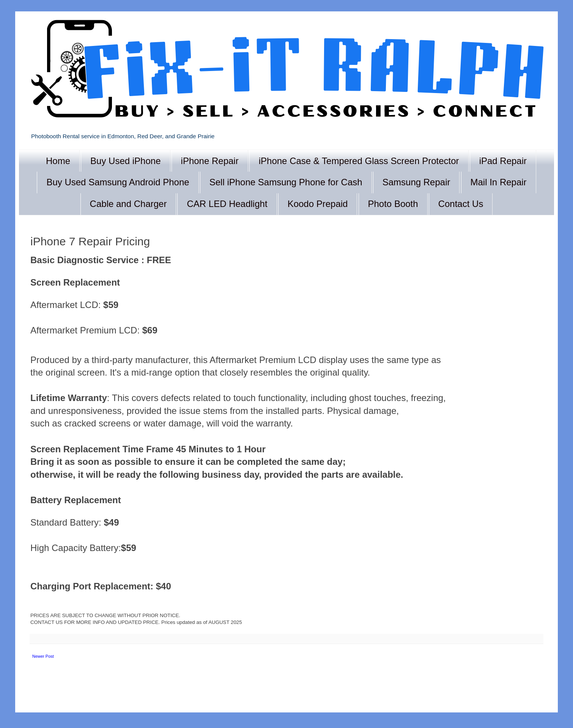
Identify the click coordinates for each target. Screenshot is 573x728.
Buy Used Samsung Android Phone (118, 182)
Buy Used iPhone (125, 161)
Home (58, 161)
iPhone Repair (210, 161)
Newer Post (43, 656)
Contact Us (461, 204)
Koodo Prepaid (318, 204)
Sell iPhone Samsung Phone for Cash (286, 182)
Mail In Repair (499, 182)
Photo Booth (393, 204)
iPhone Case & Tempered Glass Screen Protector (359, 161)
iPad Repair (503, 161)
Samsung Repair (416, 182)
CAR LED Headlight (227, 204)
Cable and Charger (128, 204)
